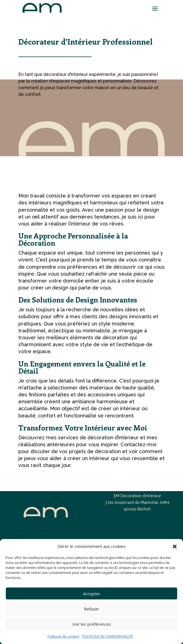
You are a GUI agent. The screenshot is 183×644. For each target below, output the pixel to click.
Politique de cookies (63, 636)
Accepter (92, 594)
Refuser (92, 609)
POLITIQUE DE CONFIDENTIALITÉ (107, 636)
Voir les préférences (92, 624)
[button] (175, 546)
